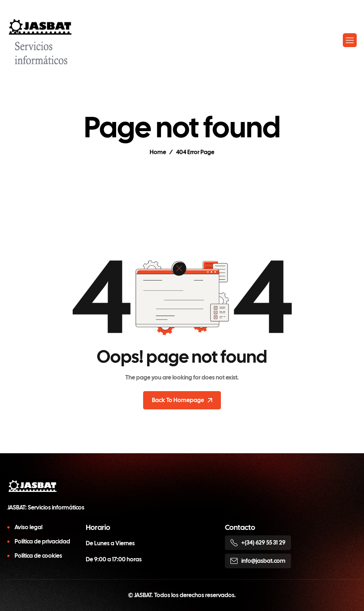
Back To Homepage (182, 400)
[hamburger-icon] (350, 40)
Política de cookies (38, 556)
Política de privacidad (42, 541)
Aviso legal (28, 527)
